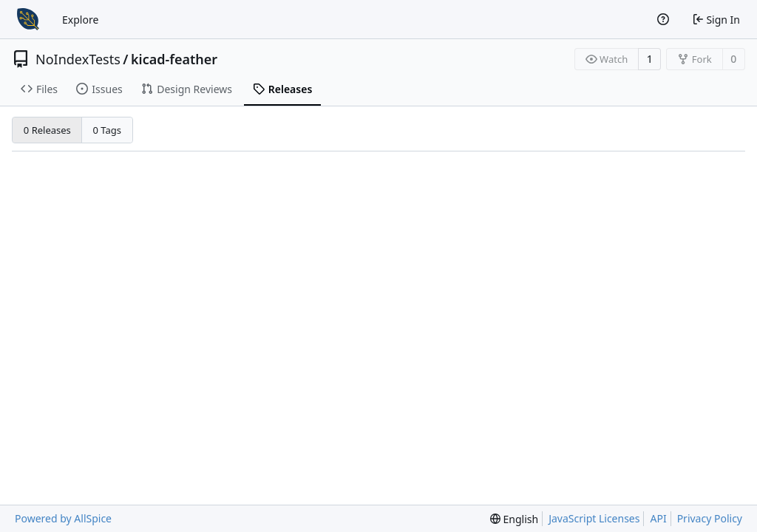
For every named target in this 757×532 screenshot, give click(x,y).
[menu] (514, 519)
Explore (80, 20)
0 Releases (47, 130)
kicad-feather (174, 59)
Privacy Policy (710, 518)
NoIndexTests (78, 59)
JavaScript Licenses (594, 518)
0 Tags (108, 130)
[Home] (28, 19)
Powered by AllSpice (63, 518)
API (658, 518)
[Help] (663, 19)
